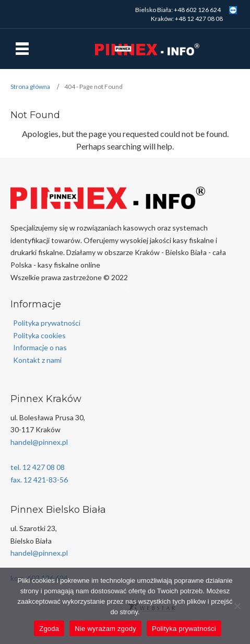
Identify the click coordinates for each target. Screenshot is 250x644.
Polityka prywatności (47, 323)
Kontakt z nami (37, 360)
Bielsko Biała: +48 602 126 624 (178, 10)
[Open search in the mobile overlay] (125, 288)
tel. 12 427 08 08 (38, 467)
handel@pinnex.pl (39, 442)
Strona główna (30, 87)
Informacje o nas (40, 347)
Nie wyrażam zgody (105, 629)
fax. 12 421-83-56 (39, 480)
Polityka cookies (39, 335)
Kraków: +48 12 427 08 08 (187, 19)
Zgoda (49, 629)
